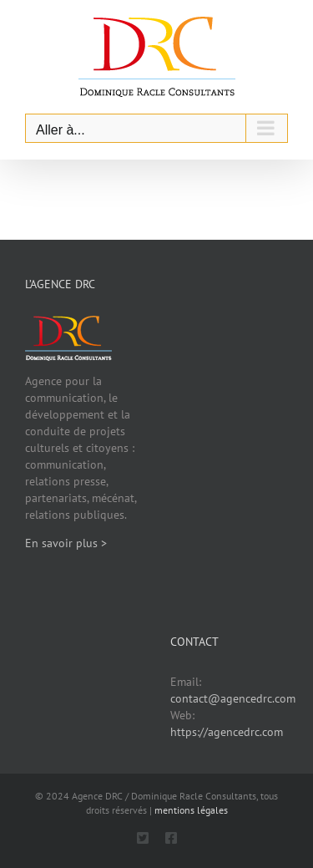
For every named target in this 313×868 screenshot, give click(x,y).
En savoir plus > (66, 543)
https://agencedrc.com (227, 732)
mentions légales (191, 810)
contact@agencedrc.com (233, 698)
